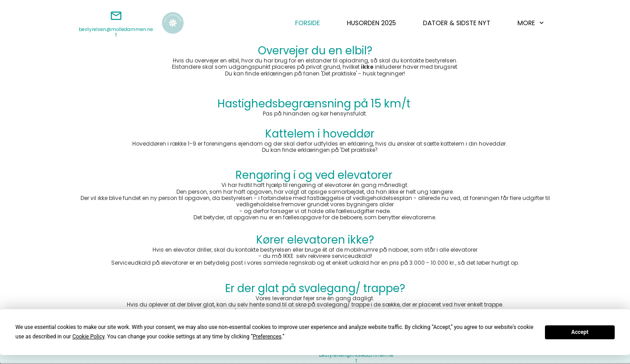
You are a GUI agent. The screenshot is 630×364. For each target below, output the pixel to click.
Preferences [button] (267, 337)
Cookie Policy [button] (88, 337)
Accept (580, 332)
